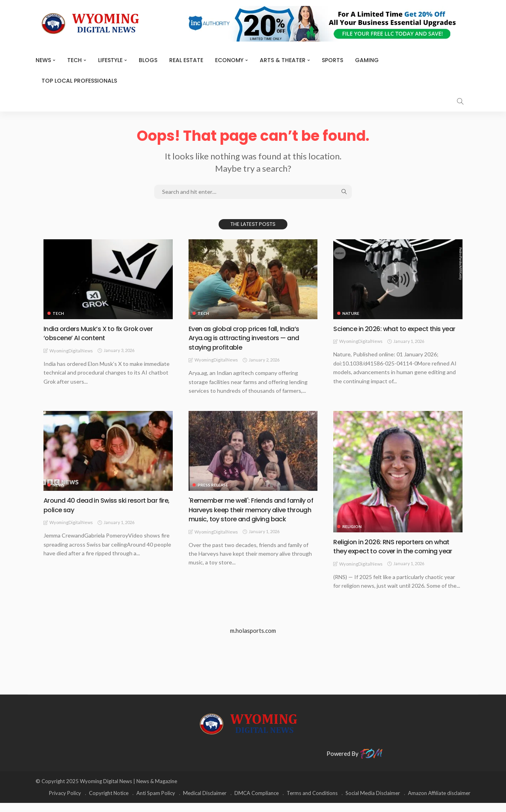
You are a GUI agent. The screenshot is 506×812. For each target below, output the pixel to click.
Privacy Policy (65, 802)
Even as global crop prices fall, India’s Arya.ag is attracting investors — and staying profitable (249, 338)
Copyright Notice (109, 802)
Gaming (367, 60)
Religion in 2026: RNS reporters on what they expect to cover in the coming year (396, 551)
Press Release (213, 485)
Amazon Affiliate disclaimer (439, 802)
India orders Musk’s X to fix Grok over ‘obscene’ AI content (103, 333)
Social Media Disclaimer (373, 802)
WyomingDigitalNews (71, 351)
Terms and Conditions (312, 802)
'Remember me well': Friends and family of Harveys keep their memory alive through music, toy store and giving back (252, 514)
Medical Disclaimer (205, 802)
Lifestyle (110, 60)
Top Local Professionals (79, 81)
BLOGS (148, 60)
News (43, 60)
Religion (352, 526)
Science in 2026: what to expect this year (392, 333)
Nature (351, 313)
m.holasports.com (253, 640)
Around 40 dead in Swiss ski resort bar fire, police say (106, 505)
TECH (75, 60)
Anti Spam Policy (156, 802)
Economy (229, 60)
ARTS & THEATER (283, 60)
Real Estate (186, 60)
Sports (332, 60)
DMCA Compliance (257, 802)
